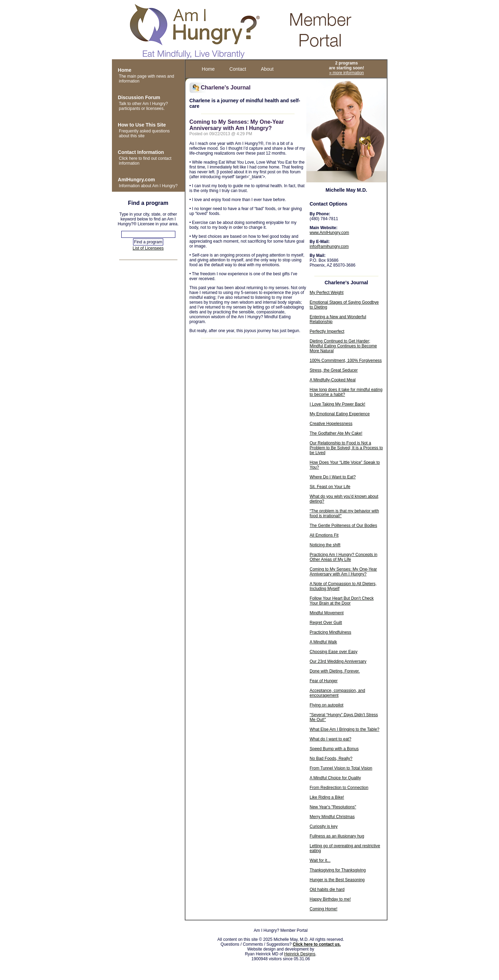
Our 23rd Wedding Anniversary (338, 661)
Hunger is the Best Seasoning (337, 880)
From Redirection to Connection (339, 788)
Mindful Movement (327, 613)
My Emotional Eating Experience (340, 414)
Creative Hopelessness (331, 424)
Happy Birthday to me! (330, 899)
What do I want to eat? (331, 739)
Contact (238, 69)
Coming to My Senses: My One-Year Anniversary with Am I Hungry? (343, 572)
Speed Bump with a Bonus (334, 749)
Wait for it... (320, 860)
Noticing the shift (325, 545)
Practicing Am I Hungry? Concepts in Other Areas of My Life (344, 557)
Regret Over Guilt (326, 623)
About (267, 69)
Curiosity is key (324, 826)
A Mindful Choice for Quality (335, 778)
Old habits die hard (327, 890)
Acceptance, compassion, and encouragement (338, 693)
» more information (347, 73)
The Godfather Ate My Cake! (336, 433)
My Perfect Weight (327, 293)
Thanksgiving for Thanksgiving (338, 870)
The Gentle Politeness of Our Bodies (344, 526)
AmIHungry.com (136, 180)
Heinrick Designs (300, 954)
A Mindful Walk (323, 642)
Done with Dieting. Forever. (335, 671)
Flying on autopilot (327, 705)
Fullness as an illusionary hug (337, 836)
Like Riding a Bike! (327, 797)
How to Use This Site (142, 125)
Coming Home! (324, 909)
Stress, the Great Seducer (334, 370)
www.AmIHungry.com (330, 233)
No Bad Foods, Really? (331, 758)
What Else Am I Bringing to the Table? (345, 729)
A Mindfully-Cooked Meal (333, 380)
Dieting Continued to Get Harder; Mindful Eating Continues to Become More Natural (343, 346)
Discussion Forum (139, 97)
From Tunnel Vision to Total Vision (341, 768)
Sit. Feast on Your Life (330, 487)
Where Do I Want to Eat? (333, 477)
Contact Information (141, 152)
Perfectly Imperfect (327, 331)
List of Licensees (148, 248)
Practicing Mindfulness (331, 632)
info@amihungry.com (329, 246)
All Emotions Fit (324, 535)
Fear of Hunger (324, 681)
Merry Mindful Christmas (332, 817)
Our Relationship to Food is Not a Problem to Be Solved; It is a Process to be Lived (346, 448)
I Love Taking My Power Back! (338, 404)
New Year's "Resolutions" (333, 807)
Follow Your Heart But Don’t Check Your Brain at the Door (342, 601)
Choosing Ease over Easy (334, 652)
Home (125, 70)
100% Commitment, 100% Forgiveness (346, 361)
